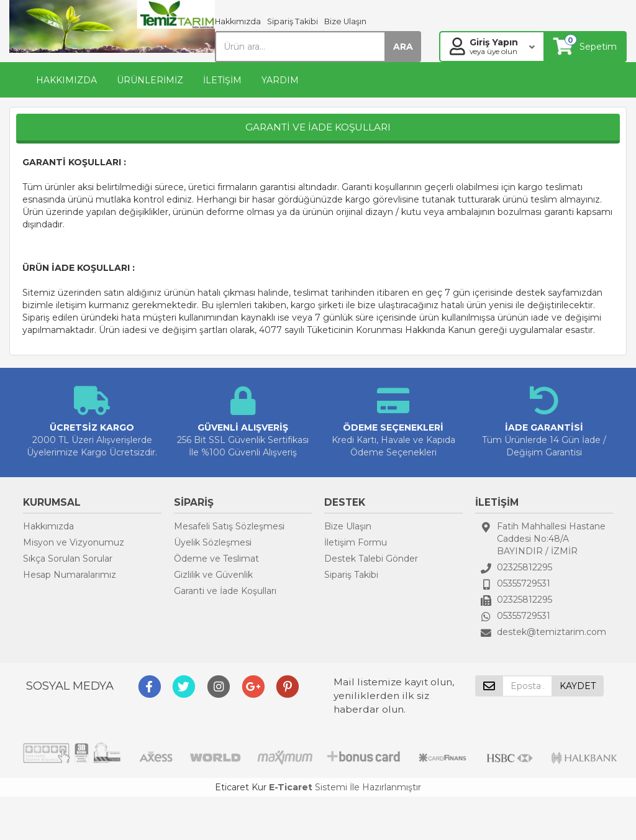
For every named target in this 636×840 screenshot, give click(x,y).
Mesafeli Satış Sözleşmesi (229, 526)
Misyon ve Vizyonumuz (74, 542)
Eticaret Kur (241, 787)
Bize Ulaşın (345, 21)
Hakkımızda (238, 21)
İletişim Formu (356, 542)
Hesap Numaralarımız (70, 575)
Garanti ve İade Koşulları (225, 591)
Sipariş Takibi (293, 21)
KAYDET (578, 686)
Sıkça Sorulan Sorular (68, 559)
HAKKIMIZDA (66, 80)
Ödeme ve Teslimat (216, 559)
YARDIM (280, 80)
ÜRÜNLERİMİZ (150, 80)
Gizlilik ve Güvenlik (213, 575)
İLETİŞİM (222, 80)
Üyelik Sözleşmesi (213, 542)
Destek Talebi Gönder (371, 559)
